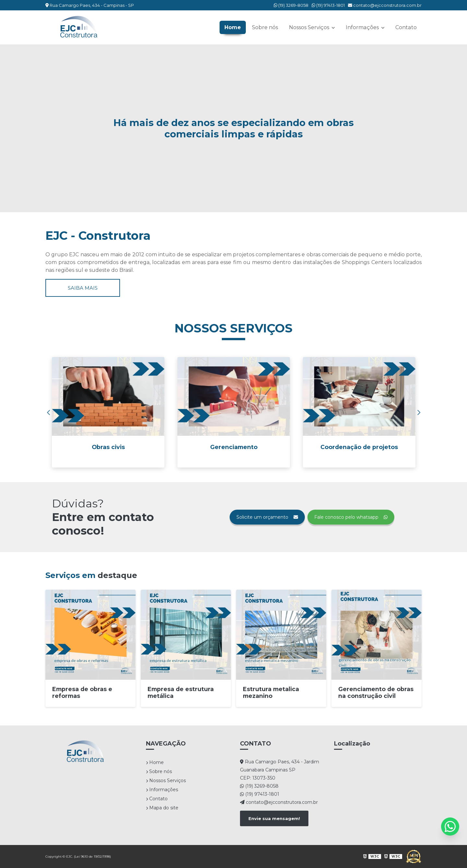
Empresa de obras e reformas (82, 692)
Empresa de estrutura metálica (181, 692)
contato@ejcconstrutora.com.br (385, 5)
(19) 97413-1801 (328, 5)
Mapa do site (162, 808)
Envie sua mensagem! (274, 818)
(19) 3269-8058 (291, 5)
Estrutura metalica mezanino (271, 692)
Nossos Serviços (310, 27)
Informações (363, 27)
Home (233, 27)
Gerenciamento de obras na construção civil (376, 692)
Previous (49, 412)
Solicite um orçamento (267, 517)
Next (418, 412)
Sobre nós (266, 27)
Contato (406, 27)
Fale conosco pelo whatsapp (351, 517)
